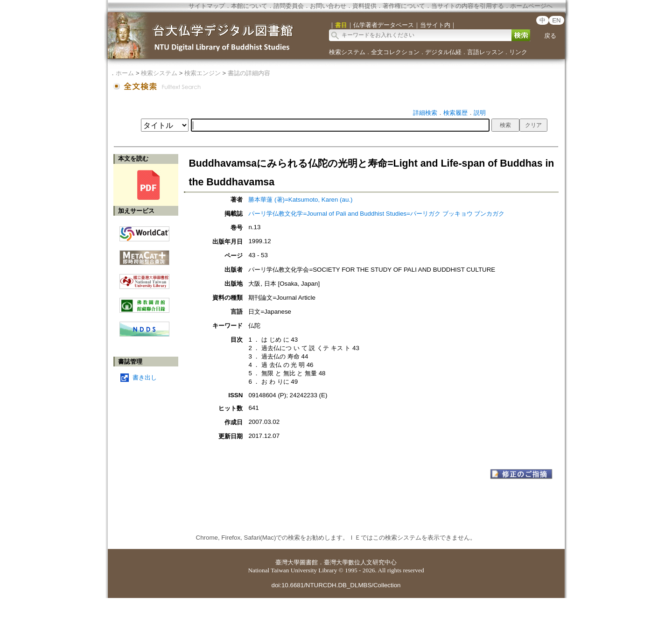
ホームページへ (531, 6)
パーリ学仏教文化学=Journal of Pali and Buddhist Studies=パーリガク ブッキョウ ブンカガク (376, 214)
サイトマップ (207, 6)
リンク (518, 52)
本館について (249, 6)
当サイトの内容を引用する (468, 6)
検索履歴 (455, 113)
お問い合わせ (328, 6)
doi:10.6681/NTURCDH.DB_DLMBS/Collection (336, 585)
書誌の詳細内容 (249, 73)
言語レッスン (485, 52)
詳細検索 (425, 113)
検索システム (347, 52)
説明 (480, 113)
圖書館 (309, 562)
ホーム (125, 73)
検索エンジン (203, 73)
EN (556, 20)
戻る (550, 36)
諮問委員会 (289, 6)
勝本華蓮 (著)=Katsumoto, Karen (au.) (300, 200)
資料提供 (364, 6)
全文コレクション (395, 52)
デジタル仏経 (443, 52)
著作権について (404, 6)
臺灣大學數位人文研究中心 (360, 562)
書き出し (145, 377)
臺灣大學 (287, 562)
